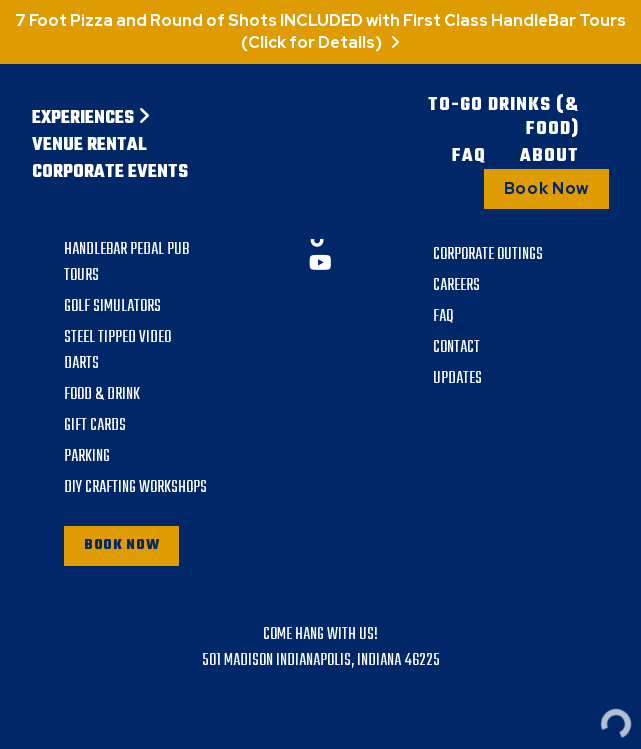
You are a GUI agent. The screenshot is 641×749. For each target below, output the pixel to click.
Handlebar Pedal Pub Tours (126, 263)
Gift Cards (95, 426)
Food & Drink (102, 395)
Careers (456, 286)
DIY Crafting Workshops (135, 488)
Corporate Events (110, 173)
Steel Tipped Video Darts (117, 351)
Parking (87, 457)
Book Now (546, 188)
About (549, 157)
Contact (456, 348)
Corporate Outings (488, 255)
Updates (457, 379)
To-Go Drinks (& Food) (503, 118)
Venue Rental (89, 146)
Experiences (91, 118)
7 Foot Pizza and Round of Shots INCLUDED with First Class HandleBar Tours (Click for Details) (320, 31)
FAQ (469, 157)
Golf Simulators (112, 307)
